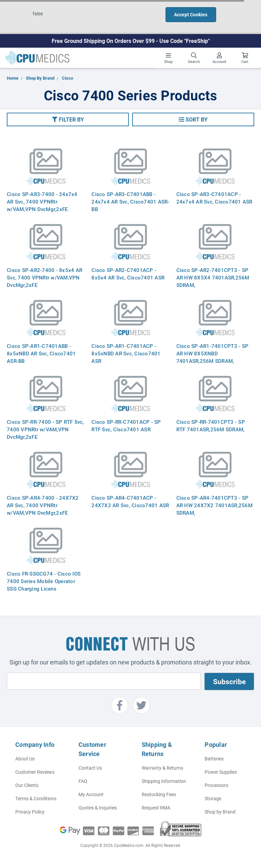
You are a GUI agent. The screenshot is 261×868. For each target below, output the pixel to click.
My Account (91, 794)
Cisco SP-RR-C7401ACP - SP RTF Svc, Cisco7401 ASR (126, 425)
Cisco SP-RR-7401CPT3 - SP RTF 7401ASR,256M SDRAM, (211, 425)
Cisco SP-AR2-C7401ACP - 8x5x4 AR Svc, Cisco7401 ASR (128, 274)
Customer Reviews (35, 772)
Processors (216, 785)
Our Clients (27, 785)
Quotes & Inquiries (98, 808)
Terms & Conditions (36, 798)
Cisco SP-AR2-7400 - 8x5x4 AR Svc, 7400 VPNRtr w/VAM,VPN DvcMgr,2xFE (45, 277)
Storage (213, 798)
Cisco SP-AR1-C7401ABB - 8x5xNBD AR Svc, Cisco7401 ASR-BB (41, 353)
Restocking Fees (159, 794)
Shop (168, 58)
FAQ (83, 781)
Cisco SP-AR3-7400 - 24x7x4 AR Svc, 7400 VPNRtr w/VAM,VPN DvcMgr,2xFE (42, 202)
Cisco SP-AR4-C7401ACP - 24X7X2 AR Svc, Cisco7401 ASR (130, 501)
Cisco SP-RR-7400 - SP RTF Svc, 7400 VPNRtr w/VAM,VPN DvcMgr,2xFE (45, 429)
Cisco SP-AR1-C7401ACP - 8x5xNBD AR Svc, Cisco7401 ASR (126, 353)
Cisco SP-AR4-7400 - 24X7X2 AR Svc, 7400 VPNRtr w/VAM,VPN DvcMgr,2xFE (43, 505)
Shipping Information (164, 781)
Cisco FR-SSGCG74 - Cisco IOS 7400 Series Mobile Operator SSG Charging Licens (44, 581)
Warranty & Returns (162, 768)
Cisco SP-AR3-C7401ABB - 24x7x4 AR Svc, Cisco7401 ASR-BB (130, 202)
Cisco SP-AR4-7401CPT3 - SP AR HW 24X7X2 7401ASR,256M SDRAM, (214, 505)
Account (219, 58)
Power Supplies (221, 772)
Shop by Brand (220, 812)
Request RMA (156, 808)
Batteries (214, 759)
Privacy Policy (30, 812)
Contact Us (90, 768)
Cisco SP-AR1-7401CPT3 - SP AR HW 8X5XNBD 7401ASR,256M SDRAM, (213, 353)
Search (194, 58)
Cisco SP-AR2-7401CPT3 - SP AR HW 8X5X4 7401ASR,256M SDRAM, (213, 277)
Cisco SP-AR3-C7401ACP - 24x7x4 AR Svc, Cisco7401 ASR (214, 198)
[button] (68, 119)
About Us (25, 759)
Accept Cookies (191, 14)
